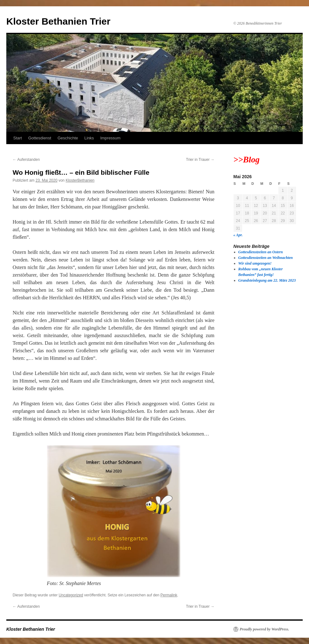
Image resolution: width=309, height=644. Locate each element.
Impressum (110, 138)
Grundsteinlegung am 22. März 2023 (267, 280)
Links (89, 138)
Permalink (169, 595)
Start (17, 138)
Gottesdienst (40, 138)
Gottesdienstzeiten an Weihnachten (266, 258)
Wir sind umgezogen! (255, 263)
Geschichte (68, 138)
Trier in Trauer (200, 160)
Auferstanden (26, 160)
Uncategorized (71, 595)
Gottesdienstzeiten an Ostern (261, 252)
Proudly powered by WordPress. (264, 629)
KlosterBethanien (80, 180)
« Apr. (238, 235)
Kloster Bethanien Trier (58, 21)
